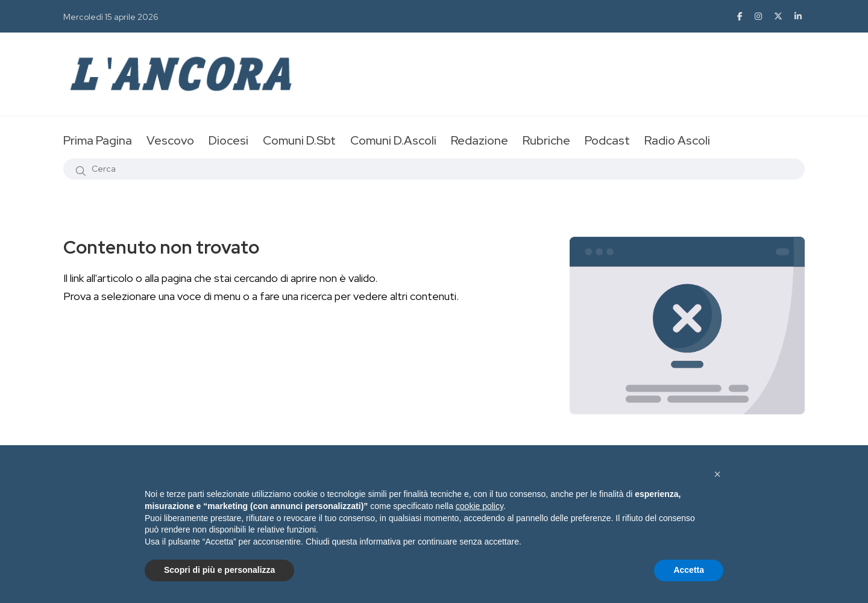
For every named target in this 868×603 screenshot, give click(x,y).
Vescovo (170, 140)
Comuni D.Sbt (299, 140)
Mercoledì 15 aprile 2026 (111, 17)
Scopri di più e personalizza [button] (219, 570)
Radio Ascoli (677, 140)
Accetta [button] (689, 570)
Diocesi (228, 140)
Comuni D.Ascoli (393, 140)
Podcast (607, 140)
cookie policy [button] (480, 506)
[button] (717, 474)
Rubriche (546, 140)
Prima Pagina (98, 140)
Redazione (480, 140)
